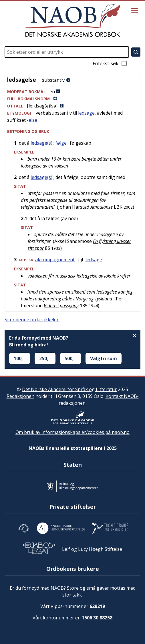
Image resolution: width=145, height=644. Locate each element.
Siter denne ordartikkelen (32, 320)
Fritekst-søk (110, 63)
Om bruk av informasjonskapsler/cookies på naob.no (72, 432)
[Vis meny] (135, 10)
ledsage (86, 113)
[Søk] (136, 52)
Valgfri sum (104, 358)
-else (32, 120)
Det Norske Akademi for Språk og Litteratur (69, 389)
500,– (70, 358)
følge (61, 143)
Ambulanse (102, 207)
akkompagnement (55, 260)
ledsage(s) (41, 143)
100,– (20, 358)
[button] (72, 92)
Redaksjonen (20, 396)
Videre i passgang (61, 306)
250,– (45, 358)
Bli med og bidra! (29, 345)
